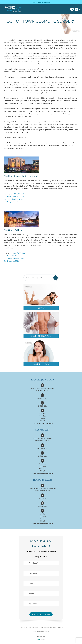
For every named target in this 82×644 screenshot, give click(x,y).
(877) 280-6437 (20, 253)
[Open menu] (80, 9)
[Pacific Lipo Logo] (13, 9)
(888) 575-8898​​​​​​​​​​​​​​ (42, 500)
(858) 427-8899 (42, 400)
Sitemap (60, 627)
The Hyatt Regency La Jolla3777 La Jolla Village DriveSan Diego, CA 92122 (14, 199)
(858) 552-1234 (20, 194)
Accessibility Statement (51, 627)
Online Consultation (41, 336)
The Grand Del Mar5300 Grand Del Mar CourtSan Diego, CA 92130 (14, 258)
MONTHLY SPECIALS (41, 364)
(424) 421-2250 (42, 450)
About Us (41, 308)
